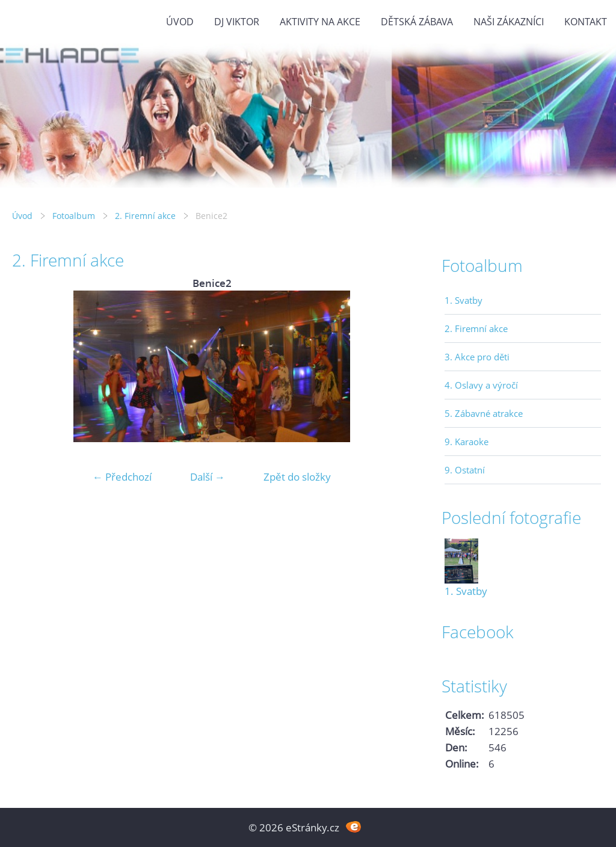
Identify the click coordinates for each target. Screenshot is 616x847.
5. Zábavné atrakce (484, 413)
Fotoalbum (74, 216)
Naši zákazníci (509, 22)
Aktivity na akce (320, 22)
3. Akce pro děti (477, 357)
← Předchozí (122, 477)
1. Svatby (464, 300)
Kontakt (586, 22)
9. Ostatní (465, 470)
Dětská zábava (417, 22)
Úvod (180, 22)
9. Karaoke (467, 442)
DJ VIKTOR (237, 22)
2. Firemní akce (145, 216)
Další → (208, 477)
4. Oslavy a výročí (481, 385)
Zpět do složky (297, 477)
